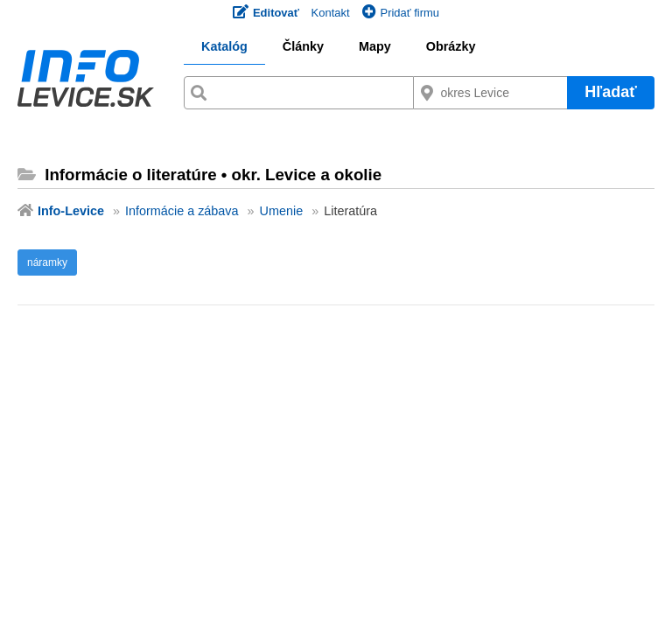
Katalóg (224, 46)
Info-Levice (71, 211)
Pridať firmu (401, 13)
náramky (47, 262)
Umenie (282, 211)
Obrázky (451, 46)
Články (303, 46)
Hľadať (611, 92)
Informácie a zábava (182, 211)
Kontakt (331, 13)
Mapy (375, 46)
